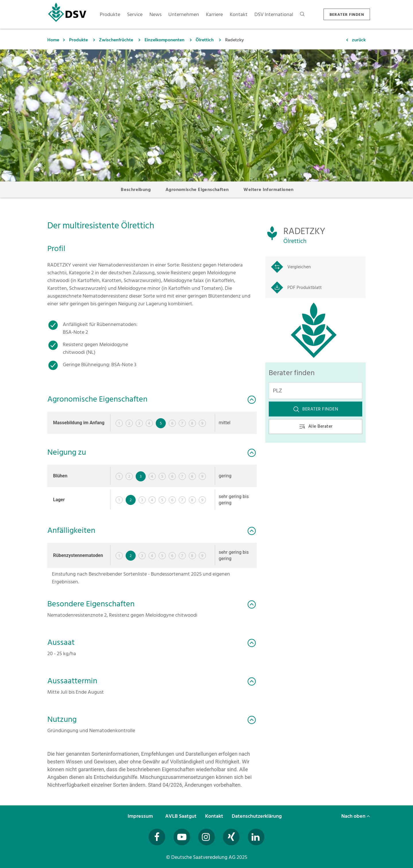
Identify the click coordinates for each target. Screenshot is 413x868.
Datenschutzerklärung (257, 816)
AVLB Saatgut (181, 816)
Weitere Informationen (268, 190)
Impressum (141, 816)
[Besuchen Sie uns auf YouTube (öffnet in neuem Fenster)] (182, 837)
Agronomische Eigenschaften (197, 190)
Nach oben (356, 816)
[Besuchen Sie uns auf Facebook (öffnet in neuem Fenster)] (157, 837)
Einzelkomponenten (164, 40)
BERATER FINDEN (347, 15)
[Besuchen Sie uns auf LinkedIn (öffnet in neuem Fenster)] (256, 837)
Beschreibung (136, 190)
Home (53, 40)
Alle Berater (316, 426)
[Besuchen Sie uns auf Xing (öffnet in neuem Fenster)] (231, 837)
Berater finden (315, 409)
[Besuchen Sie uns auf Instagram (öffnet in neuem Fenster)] (206, 837)
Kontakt (215, 816)
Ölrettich (205, 40)
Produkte (78, 40)
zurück (359, 40)
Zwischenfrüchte (116, 40)
